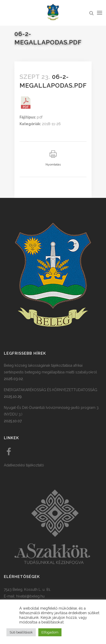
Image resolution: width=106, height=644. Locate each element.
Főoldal (20, 48)
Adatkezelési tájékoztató (24, 465)
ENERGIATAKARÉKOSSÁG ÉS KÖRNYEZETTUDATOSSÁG (51, 390)
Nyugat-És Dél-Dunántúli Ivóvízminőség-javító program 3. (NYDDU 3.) (52, 411)
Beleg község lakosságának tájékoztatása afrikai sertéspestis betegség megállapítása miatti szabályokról (50, 369)
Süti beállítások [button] (21, 632)
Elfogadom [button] (50, 632)
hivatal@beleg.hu (30, 596)
